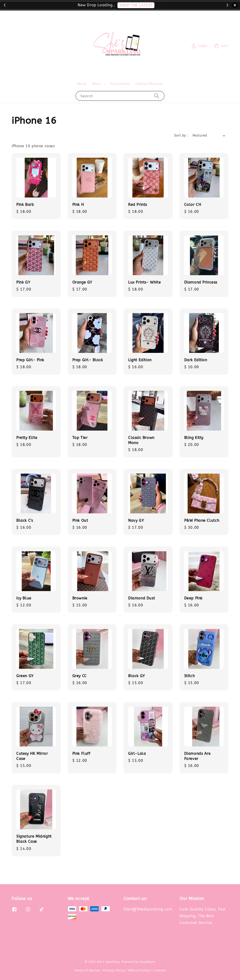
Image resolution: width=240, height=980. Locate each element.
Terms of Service (87, 970)
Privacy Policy (114, 970)
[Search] (157, 96)
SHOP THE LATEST (136, 5)
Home (82, 84)
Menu (97, 84)
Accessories (120, 84)
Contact (160, 970)
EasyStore (148, 962)
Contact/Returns (149, 84)
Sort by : (181, 135)
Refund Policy (139, 970)
